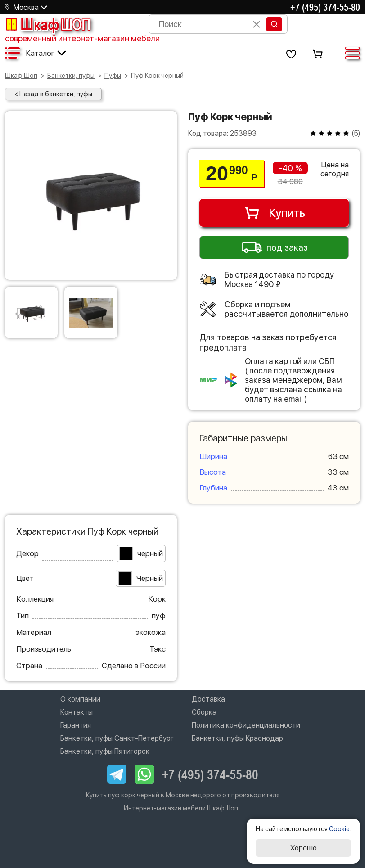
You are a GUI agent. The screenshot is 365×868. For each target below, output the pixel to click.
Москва (26, 7)
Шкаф (48, 24)
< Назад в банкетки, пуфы (53, 94)
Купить (274, 213)
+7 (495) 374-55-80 (325, 7)
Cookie (339, 829)
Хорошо (304, 848)
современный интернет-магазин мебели (82, 38)
